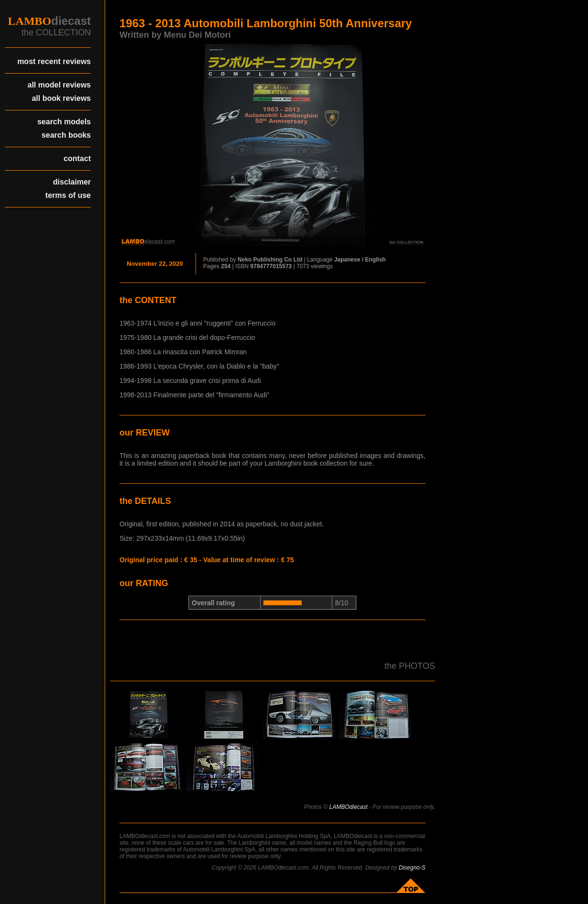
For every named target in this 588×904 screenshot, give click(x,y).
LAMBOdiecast (348, 807)
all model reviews (59, 85)
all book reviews (61, 98)
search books (66, 135)
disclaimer (72, 182)
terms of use (68, 195)
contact (77, 158)
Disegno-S (412, 868)
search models (64, 122)
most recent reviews (54, 61)
